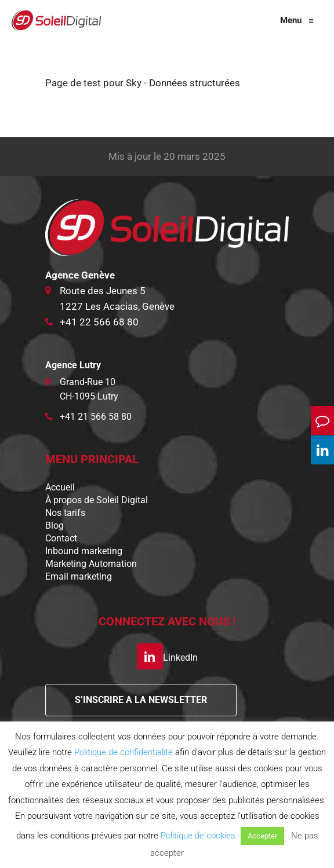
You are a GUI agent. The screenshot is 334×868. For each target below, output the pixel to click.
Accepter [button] (262, 836)
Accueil (60, 487)
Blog (55, 525)
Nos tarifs (65, 513)
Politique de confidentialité (124, 752)
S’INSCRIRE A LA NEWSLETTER (141, 700)
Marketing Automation (91, 564)
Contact (61, 538)
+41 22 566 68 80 (99, 322)
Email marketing (79, 576)
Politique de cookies (198, 836)
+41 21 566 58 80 (96, 417)
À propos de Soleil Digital (97, 500)
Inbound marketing (84, 551)
